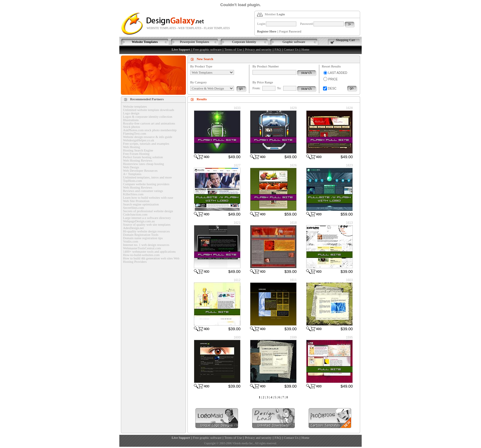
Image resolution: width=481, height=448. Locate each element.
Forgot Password (290, 31)
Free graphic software (207, 50)
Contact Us (291, 50)
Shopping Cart (345, 40)
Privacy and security (258, 50)
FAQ (278, 50)
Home (305, 50)
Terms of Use (233, 50)
